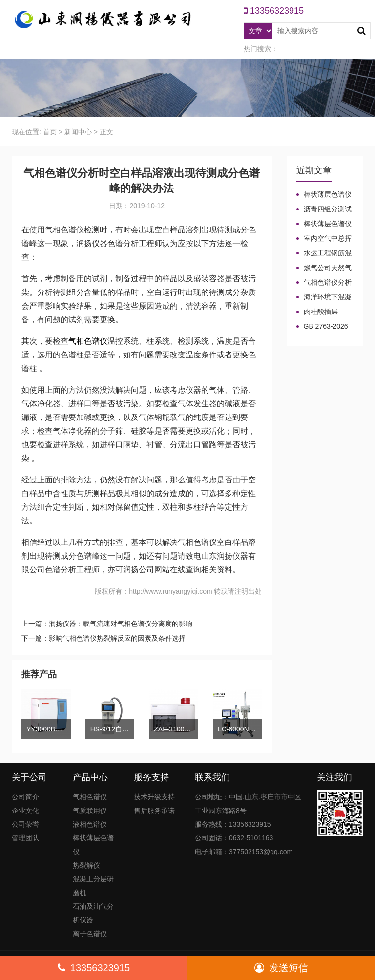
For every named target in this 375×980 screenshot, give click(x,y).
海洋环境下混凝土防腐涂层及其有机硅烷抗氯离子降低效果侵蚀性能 (324, 297)
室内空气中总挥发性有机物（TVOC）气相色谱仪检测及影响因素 (324, 239)
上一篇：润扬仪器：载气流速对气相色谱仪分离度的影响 (107, 624)
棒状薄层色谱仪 (93, 845)
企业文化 (25, 811)
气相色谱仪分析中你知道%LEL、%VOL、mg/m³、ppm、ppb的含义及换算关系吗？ (324, 283)
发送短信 (281, 968)
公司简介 (25, 797)
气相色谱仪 (88, 341)
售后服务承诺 (154, 811)
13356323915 (94, 968)
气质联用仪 (90, 811)
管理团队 (25, 838)
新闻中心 (78, 132)
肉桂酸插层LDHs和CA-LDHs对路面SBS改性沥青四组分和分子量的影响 (324, 312)
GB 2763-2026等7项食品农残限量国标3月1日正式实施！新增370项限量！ (324, 327)
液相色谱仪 (90, 824)
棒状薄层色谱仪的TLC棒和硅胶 (324, 195)
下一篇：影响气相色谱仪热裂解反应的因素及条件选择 (104, 638)
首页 (50, 132)
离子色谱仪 (90, 934)
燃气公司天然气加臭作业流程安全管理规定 (324, 268)
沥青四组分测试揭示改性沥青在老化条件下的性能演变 (324, 209)
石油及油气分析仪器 (93, 913)
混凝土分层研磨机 (93, 886)
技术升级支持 (154, 797)
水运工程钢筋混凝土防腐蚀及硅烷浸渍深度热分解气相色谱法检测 (324, 253)
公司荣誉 (25, 824)
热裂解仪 (86, 865)
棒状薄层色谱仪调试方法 (324, 224)
